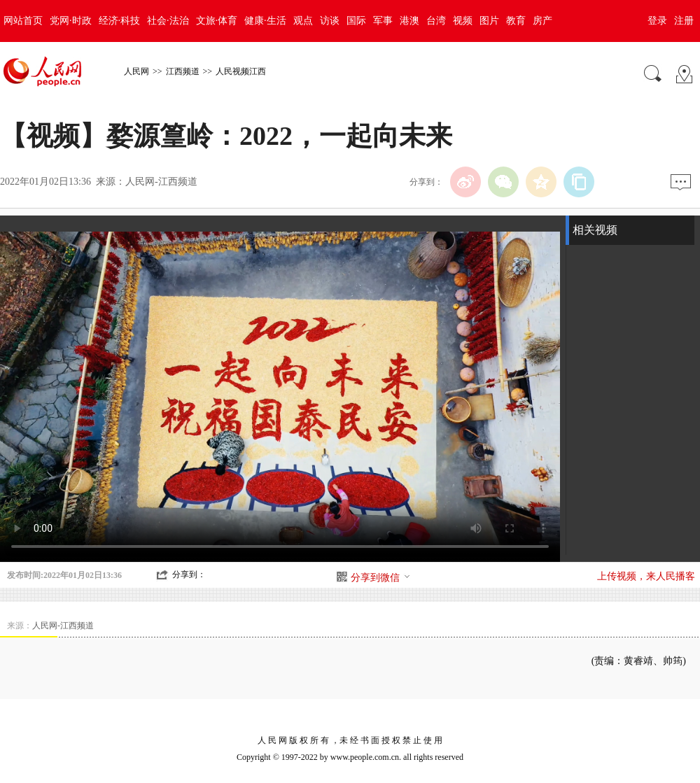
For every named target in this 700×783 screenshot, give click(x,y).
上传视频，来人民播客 (646, 576)
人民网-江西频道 (161, 182)
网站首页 (23, 21)
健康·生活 (265, 21)
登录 (657, 21)
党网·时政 (71, 21)
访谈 (330, 21)
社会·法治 (168, 21)
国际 (356, 21)
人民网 (136, 71)
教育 (516, 21)
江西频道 (183, 71)
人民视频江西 (241, 71)
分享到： (189, 574)
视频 (463, 21)
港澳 (409, 21)
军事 (383, 21)
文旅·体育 (217, 21)
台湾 (436, 21)
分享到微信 (381, 578)
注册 (684, 21)
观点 (303, 21)
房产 (542, 21)
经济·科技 (120, 21)
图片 (489, 21)
